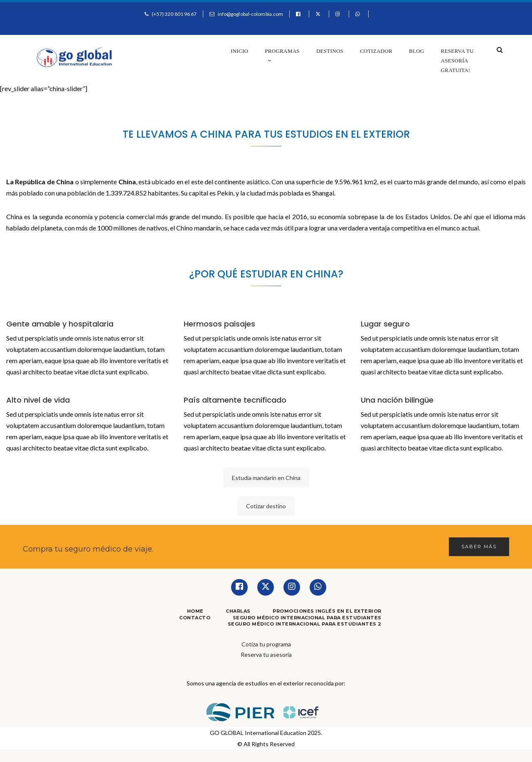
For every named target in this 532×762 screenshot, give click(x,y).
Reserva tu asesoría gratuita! (457, 61)
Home (195, 611)
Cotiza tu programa (266, 644)
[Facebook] (239, 587)
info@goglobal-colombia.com (251, 14)
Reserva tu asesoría (266, 654)
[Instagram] (292, 587)
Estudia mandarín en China (266, 478)
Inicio (239, 51)
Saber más (479, 547)
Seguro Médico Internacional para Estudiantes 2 (305, 624)
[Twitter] (266, 587)
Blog (417, 51)
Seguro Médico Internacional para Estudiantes (307, 618)
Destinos (330, 51)
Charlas (238, 611)
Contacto (195, 618)
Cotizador (376, 51)
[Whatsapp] (318, 587)
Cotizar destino (266, 506)
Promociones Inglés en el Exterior (327, 611)
